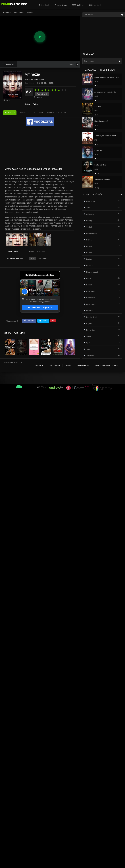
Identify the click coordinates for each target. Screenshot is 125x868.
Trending (69, 365)
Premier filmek (61, 5)
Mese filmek (91, 304)
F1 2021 (89, 253)
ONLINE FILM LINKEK (57, 113)
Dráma (89, 240)
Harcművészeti (92, 272)
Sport (88, 343)
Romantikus (91, 330)
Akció (88, 208)
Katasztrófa (91, 298)
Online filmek (44, 5)
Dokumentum (91, 233)
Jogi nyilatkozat (83, 365)
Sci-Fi (88, 336)
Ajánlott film (91, 201)
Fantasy (89, 259)
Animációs (90, 214)
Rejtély (27, 104)
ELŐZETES (38, 113)
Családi (89, 227)
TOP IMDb (39, 365)
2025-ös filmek (78, 5)
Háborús (90, 266)
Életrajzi (89, 246)
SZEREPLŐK (24, 113)
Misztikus (90, 311)
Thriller (35, 104)
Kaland (89, 285)
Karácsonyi (91, 291)
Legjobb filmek (54, 365)
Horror (89, 278)
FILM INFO (10, 113)
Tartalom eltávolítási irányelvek (107, 365)
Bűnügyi (89, 220)
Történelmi (90, 356)
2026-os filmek (95, 5)
